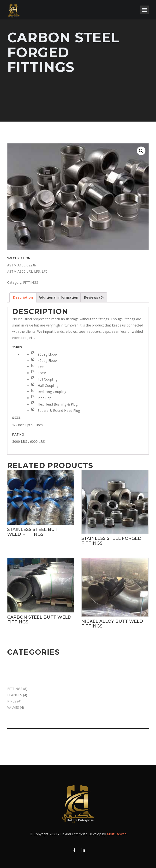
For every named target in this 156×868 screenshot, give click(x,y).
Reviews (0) (94, 297)
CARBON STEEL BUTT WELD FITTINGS (39, 620)
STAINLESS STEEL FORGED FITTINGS (111, 541)
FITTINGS (31, 282)
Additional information (58, 297)
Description (23, 297)
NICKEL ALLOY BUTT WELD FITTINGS (112, 624)
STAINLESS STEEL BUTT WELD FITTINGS (34, 532)
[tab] (23, 297)
